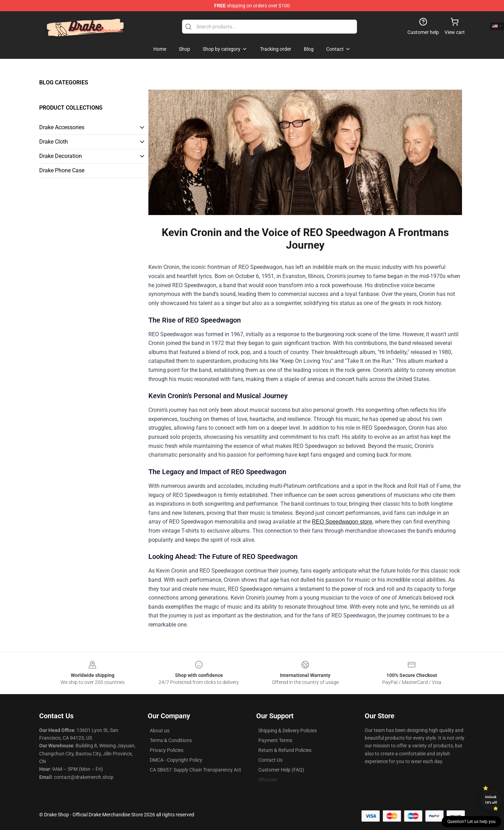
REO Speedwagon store (342, 522)
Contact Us (270, 760)
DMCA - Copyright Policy (176, 760)
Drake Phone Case (62, 170)
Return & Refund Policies (285, 750)
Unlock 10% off (491, 800)
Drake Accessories (62, 127)
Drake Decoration (61, 156)
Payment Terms (275, 740)
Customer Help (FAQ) (281, 770)
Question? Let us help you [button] (471, 822)
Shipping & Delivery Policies (288, 731)
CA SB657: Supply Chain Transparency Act (195, 770)
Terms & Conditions (171, 740)
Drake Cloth (54, 142)
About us (160, 731)
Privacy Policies (167, 750)
